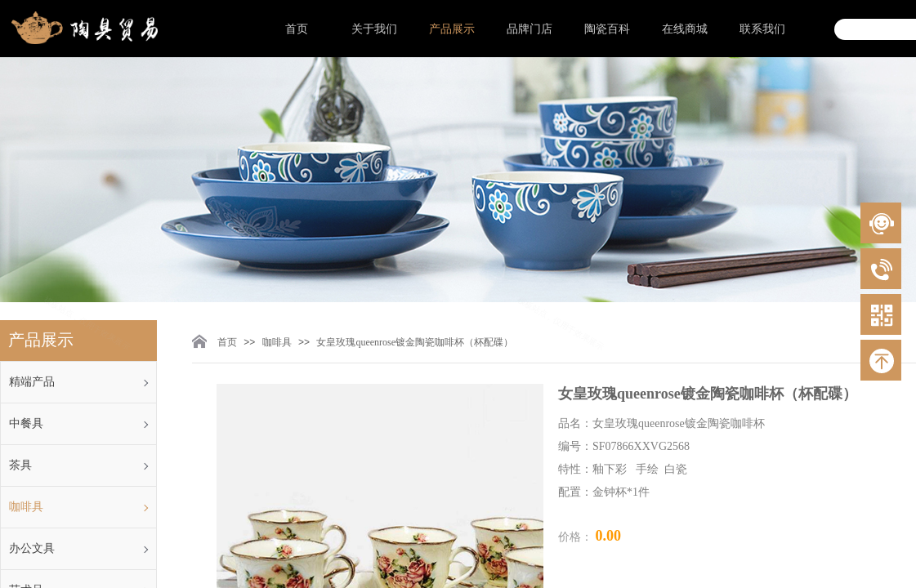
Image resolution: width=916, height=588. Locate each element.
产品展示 (452, 29)
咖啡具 (277, 342)
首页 (297, 29)
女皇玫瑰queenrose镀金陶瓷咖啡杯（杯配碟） (415, 342)
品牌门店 (529, 29)
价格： (577, 537)
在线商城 (685, 29)
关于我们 (374, 29)
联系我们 (762, 29)
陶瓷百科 (607, 29)
